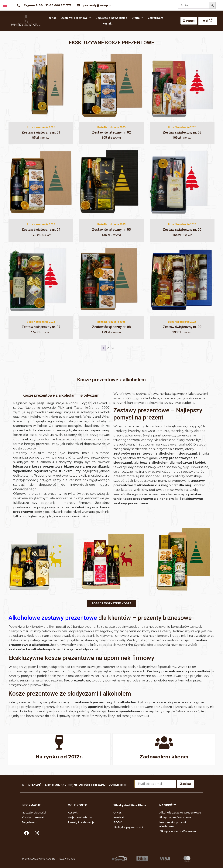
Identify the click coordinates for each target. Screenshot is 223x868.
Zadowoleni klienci (164, 757)
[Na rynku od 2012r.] (59, 742)
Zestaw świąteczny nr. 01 (41, 132)
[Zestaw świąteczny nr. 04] (41, 183)
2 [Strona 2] (108, 348)
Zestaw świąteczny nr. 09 (182, 327)
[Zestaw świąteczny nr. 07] (41, 280)
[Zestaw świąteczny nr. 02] (111, 86)
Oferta (137, 18)
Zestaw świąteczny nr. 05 (111, 229)
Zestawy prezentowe (76, 18)
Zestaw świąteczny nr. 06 (182, 229)
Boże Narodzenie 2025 (41, 127)
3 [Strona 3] (113, 348)
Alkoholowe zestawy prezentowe (53, 618)
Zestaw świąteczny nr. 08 (111, 327)
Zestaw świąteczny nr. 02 (111, 132)
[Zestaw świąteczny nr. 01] (41, 86)
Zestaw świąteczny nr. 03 (182, 132)
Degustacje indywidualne (111, 18)
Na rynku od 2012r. (59, 757)
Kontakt (108, 24)
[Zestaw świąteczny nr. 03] (182, 86)
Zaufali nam (155, 18)
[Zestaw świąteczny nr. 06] (182, 183)
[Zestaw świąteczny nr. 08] (111, 280)
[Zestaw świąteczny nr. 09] (182, 280)
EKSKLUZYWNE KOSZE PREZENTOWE (50, 859)
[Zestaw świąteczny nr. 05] (111, 183)
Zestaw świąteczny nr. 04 (41, 229)
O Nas (53, 18)
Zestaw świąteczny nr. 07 (41, 327)
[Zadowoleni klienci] (164, 742)
